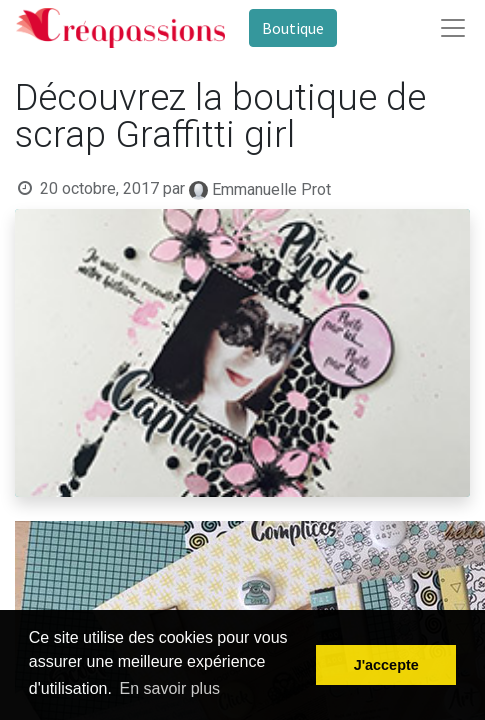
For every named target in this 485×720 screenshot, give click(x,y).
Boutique (293, 28)
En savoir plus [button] (170, 688)
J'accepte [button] (386, 665)
